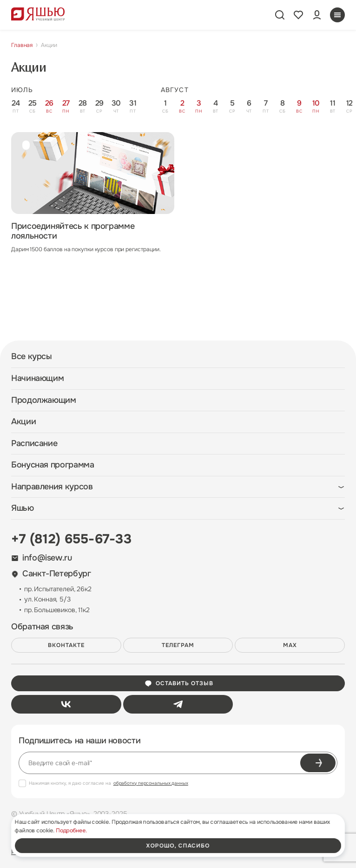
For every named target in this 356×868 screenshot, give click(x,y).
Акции (23, 422)
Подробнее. (71, 830)
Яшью (23, 508)
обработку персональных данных (151, 783)
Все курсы (32, 357)
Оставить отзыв (179, 683)
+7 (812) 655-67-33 (71, 539)
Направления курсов (52, 487)
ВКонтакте (66, 645)
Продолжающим (44, 400)
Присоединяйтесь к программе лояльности (73, 231)
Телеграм (178, 645)
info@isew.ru (42, 558)
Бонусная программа (53, 465)
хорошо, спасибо (178, 846)
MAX (290, 645)
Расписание (34, 444)
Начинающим (37, 378)
